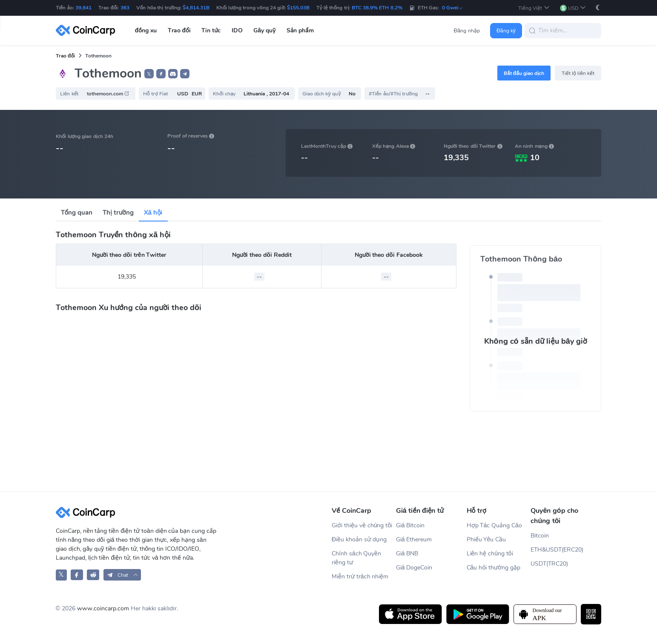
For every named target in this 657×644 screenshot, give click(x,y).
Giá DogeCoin (414, 568)
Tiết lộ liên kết (578, 73)
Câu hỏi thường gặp (493, 568)
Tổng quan (77, 213)
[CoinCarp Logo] (88, 30)
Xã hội (153, 213)
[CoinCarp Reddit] (93, 575)
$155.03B (298, 8)
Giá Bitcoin (410, 525)
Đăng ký (506, 31)
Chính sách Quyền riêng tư (356, 558)
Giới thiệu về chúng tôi (362, 525)
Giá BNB (407, 553)
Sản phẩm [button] (300, 30)
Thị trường (118, 213)
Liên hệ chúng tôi (490, 553)
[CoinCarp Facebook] (77, 575)
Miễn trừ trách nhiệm (360, 576)
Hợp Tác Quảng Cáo (494, 525)
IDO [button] (237, 30)
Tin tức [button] (211, 30)
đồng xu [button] (146, 30)
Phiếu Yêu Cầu (486, 539)
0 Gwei (453, 8)
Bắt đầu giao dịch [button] (524, 73)
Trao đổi (65, 56)
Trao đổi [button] (179, 30)
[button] (534, 8)
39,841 (83, 8)
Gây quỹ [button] (264, 30)
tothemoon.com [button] (108, 94)
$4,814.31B (196, 8)
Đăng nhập (467, 31)
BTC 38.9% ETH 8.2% (377, 8)
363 (125, 8)
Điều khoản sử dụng (359, 539)
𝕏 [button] (149, 74)
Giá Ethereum (414, 539)
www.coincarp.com (103, 608)
